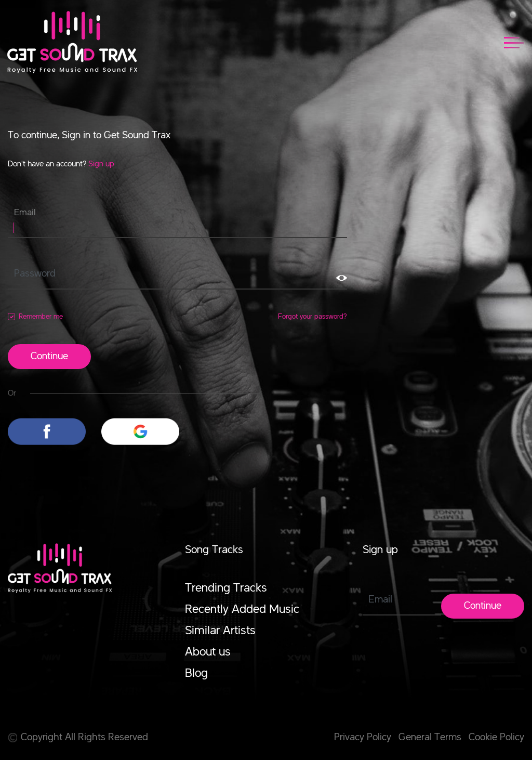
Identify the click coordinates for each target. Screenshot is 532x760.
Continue (49, 357)
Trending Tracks (226, 588)
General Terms (430, 738)
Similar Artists (220, 631)
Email (25, 213)
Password (35, 274)
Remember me (41, 317)
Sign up (101, 164)
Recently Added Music (242, 610)
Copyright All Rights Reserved (78, 738)
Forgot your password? (312, 317)
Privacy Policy (363, 738)
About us (208, 652)
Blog (196, 674)
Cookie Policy (496, 738)
